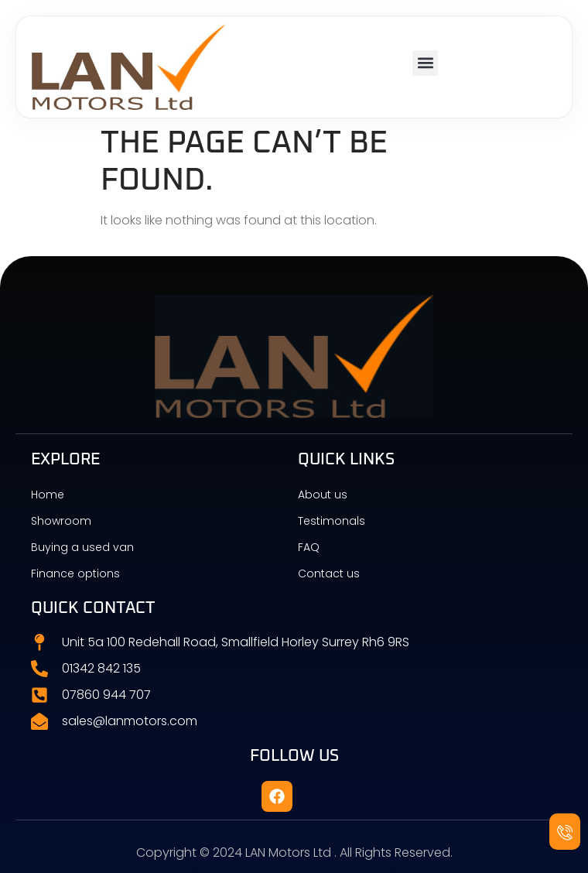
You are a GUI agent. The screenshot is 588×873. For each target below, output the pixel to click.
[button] (425, 63)
